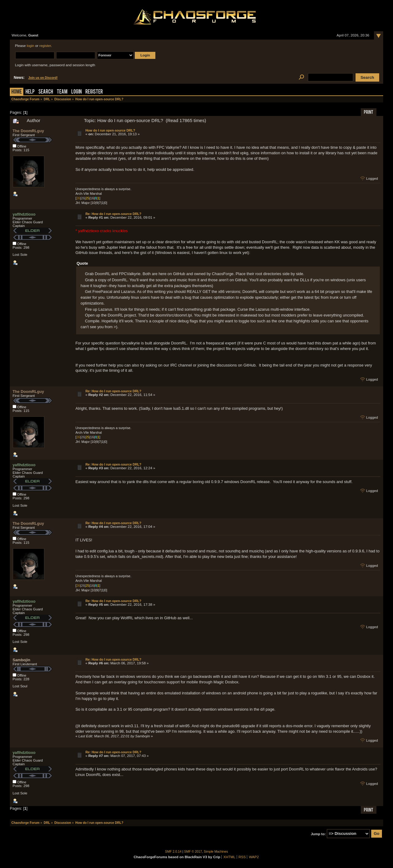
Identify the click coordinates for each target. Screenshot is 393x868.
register (45, 46)
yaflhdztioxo (24, 214)
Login (76, 92)
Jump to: (318, 834)
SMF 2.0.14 (173, 852)
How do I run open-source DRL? (110, 130)
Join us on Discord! (43, 78)
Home (17, 92)
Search (46, 92)
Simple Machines (216, 852)
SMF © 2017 (193, 852)
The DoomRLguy (28, 131)
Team (62, 92)
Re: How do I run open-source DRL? (113, 214)
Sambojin (21, 660)
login (30, 46)
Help (30, 92)
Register (94, 92)
